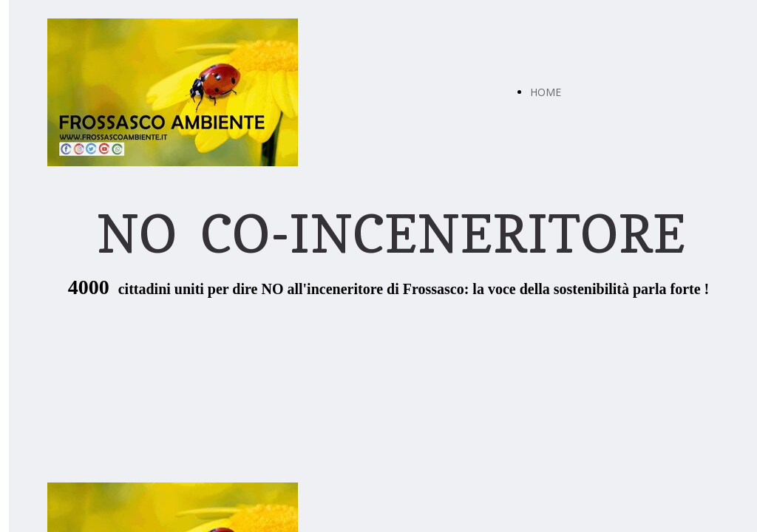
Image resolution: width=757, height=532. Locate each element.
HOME (546, 92)
